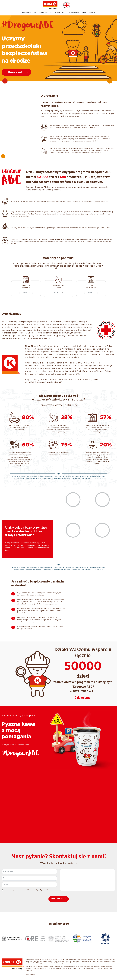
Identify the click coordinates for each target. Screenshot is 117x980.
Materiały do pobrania (43, 13)
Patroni (92, 13)
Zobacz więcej (18, 72)
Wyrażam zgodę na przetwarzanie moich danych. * (26, 890)
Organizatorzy (60, 13)
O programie (27, 13)
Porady (84, 13)
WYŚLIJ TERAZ (59, 899)
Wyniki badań (74, 13)
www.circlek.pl (31, 974)
